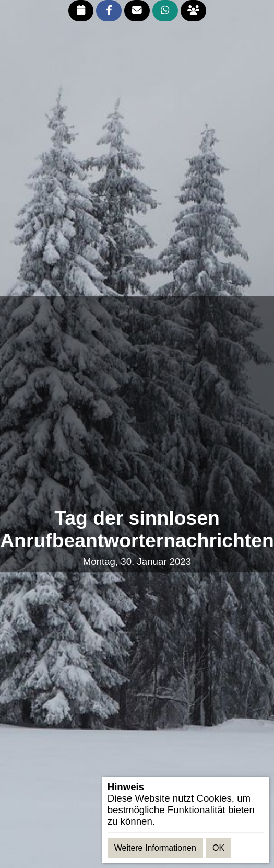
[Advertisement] (101, 402)
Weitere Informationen (155, 848)
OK (218, 848)
